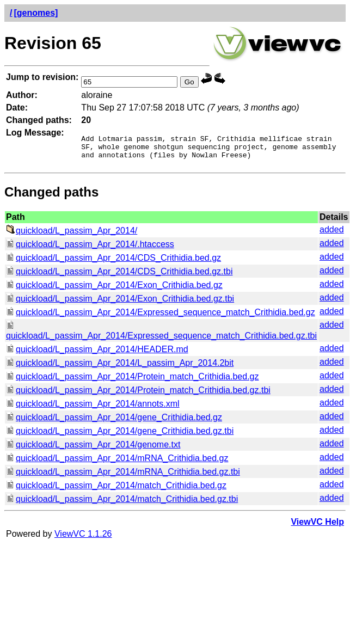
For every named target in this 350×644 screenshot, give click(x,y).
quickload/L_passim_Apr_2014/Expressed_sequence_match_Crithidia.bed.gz (161, 317)
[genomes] (36, 13)
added (332, 234)
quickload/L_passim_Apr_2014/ (72, 235)
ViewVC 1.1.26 (83, 539)
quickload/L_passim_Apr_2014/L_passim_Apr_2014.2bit (120, 368)
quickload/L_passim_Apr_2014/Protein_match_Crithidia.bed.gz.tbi (138, 395)
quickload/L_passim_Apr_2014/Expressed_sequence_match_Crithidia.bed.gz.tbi (161, 336)
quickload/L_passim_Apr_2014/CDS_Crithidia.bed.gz (113, 263)
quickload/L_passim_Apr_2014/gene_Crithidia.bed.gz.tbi (120, 436)
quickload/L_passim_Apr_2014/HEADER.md (97, 354)
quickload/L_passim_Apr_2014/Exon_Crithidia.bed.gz (114, 290)
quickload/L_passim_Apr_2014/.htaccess (90, 249)
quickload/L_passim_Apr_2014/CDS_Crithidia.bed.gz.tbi (119, 276)
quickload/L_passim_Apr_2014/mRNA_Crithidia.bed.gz (117, 463)
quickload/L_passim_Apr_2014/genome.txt (93, 449)
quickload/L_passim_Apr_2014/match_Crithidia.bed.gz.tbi (122, 504)
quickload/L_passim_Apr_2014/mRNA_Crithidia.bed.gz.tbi (123, 477)
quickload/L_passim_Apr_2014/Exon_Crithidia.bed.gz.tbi (120, 303)
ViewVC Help (317, 527)
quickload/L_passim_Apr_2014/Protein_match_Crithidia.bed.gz (133, 381)
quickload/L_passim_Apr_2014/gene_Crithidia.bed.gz (114, 422)
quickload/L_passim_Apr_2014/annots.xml (93, 409)
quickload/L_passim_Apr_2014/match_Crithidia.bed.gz (116, 490)
